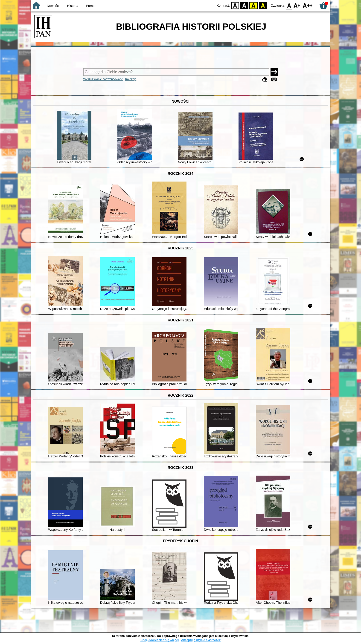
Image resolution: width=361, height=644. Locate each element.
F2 (308, 5)
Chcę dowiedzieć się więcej (160, 640)
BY (263, 5)
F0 (289, 5)
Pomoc (91, 6)
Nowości (53, 6)
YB (254, 5)
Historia (73, 6)
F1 (297, 5)
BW (244, 5)
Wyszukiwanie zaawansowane (103, 79)
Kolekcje (131, 79)
